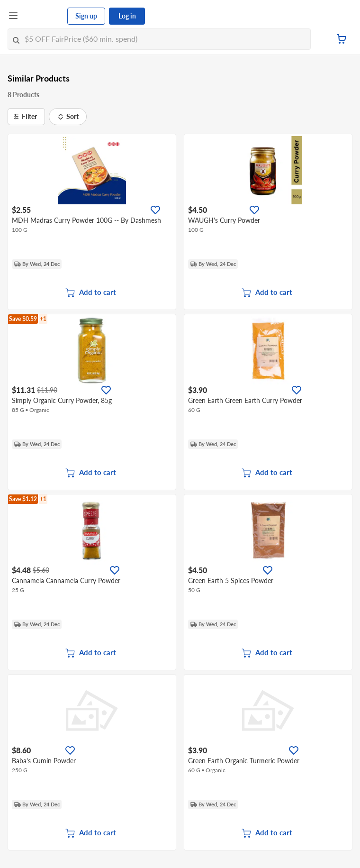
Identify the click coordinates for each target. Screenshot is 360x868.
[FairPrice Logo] (43, 16)
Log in (127, 16)
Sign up (86, 16)
